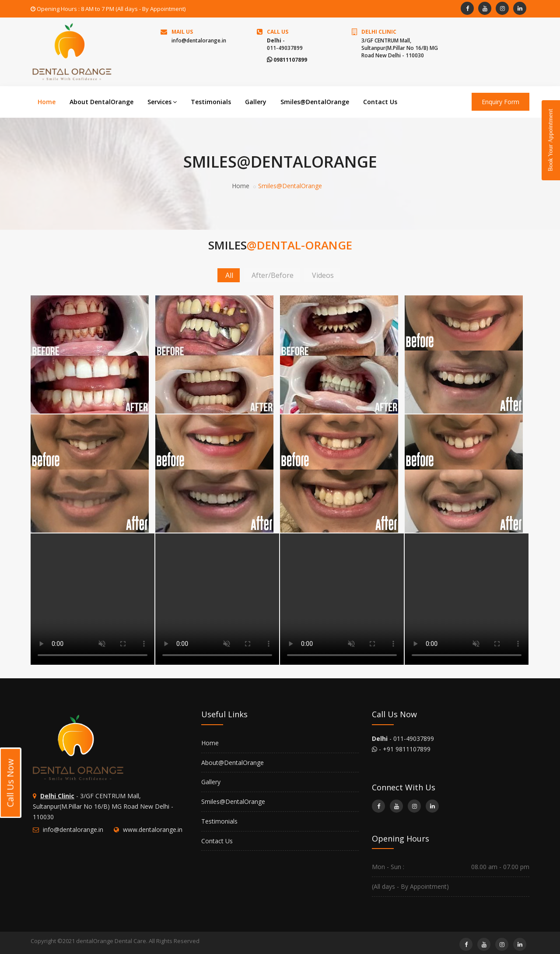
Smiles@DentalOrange (315, 102)
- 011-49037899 (403, 738)
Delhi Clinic (379, 32)
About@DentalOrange (233, 763)
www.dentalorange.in (153, 829)
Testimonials (211, 102)
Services (162, 102)
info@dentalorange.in (199, 40)
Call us (278, 32)
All (229, 275)
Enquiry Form (500, 102)
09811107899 (287, 60)
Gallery (256, 102)
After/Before (273, 275)
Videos (323, 275)
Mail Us (182, 32)
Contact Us (380, 102)
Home (47, 102)
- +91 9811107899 (401, 749)
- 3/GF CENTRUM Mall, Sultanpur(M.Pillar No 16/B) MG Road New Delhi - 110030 (103, 806)
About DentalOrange (101, 102)
